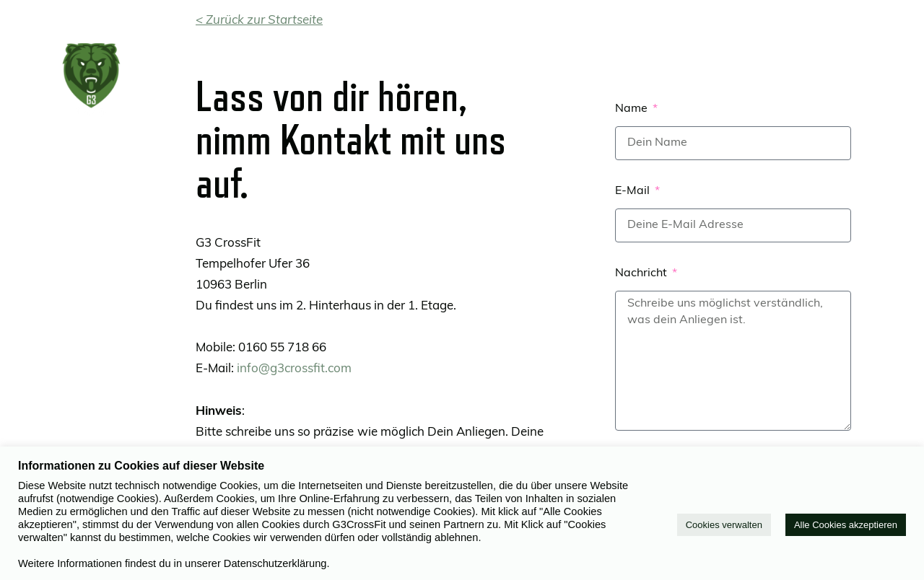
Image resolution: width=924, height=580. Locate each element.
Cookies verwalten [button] (724, 525)
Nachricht (642, 273)
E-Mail (634, 191)
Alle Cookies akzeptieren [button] (846, 525)
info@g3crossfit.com (294, 369)
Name (633, 109)
